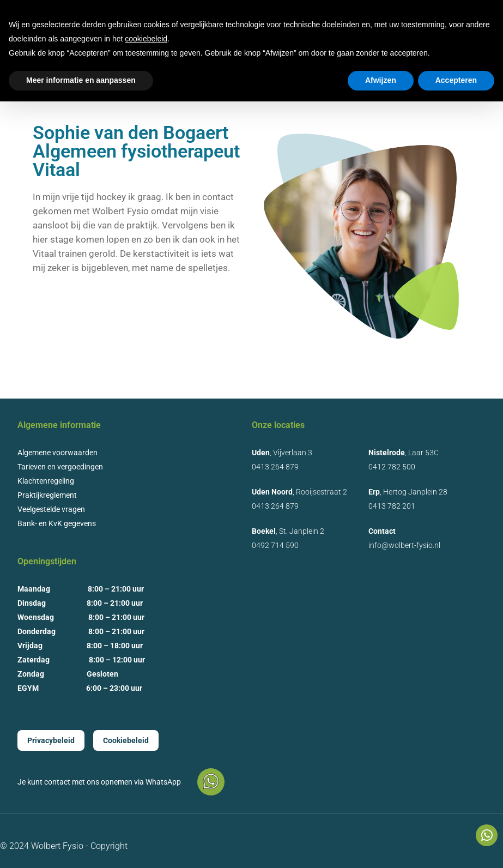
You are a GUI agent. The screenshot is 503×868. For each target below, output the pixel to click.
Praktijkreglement (47, 495)
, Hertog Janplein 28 (408, 492)
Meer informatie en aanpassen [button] (81, 80)
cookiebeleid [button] (146, 39)
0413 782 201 (392, 506)
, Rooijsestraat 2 (299, 492)
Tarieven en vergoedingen (60, 467)
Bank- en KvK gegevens (57, 523)
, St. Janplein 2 (288, 531)
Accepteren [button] (456, 80)
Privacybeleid (51, 740)
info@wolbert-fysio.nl (404, 545)
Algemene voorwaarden (57, 453)
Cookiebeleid (126, 740)
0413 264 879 (275, 467)
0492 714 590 (275, 545)
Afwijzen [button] (381, 80)
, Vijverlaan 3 (282, 453)
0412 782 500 (392, 467)
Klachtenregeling (46, 481)
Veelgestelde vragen (51, 509)
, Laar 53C (404, 453)
